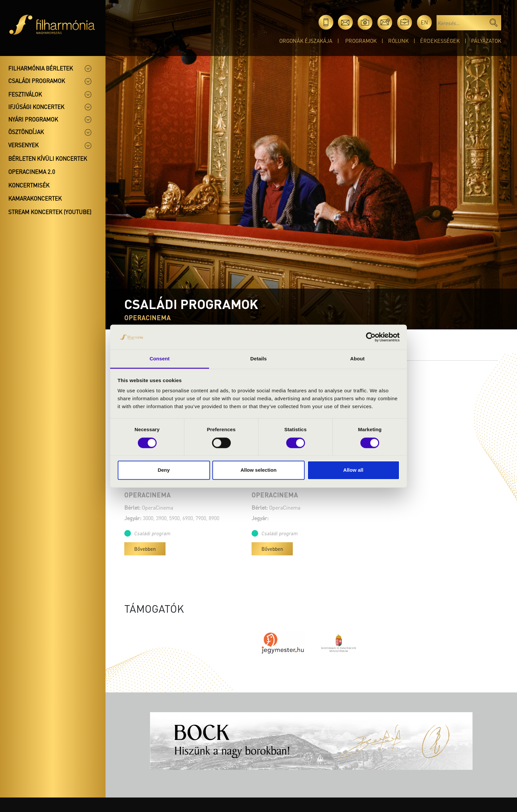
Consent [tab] (160, 359)
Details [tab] (258, 359)
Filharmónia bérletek (41, 68)
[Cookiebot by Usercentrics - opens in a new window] (371, 337)
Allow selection (258, 470)
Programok (361, 41)
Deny (164, 470)
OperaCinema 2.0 (32, 172)
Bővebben (145, 549)
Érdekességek (440, 41)
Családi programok (37, 81)
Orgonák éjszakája (306, 41)
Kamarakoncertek (35, 198)
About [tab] (357, 359)
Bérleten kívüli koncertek (48, 158)
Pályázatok (486, 41)
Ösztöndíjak (26, 132)
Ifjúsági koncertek (36, 107)
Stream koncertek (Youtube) (50, 212)
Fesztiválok (25, 94)
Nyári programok (33, 119)
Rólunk (398, 41)
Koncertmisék (29, 185)
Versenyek (23, 145)
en (424, 22)
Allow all (353, 470)
